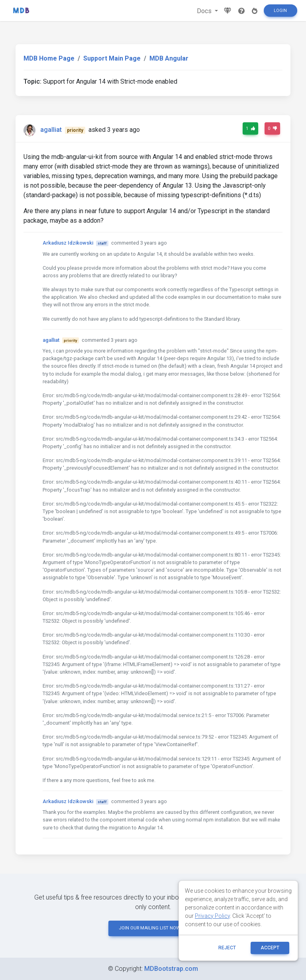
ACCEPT (270, 948)
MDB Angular (169, 58)
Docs (205, 11)
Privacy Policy (212, 916)
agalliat (51, 130)
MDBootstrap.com (171, 969)
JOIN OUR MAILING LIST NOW (153, 928)
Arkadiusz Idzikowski (68, 243)
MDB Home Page (49, 58)
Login (280, 11)
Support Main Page (112, 58)
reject (227, 948)
